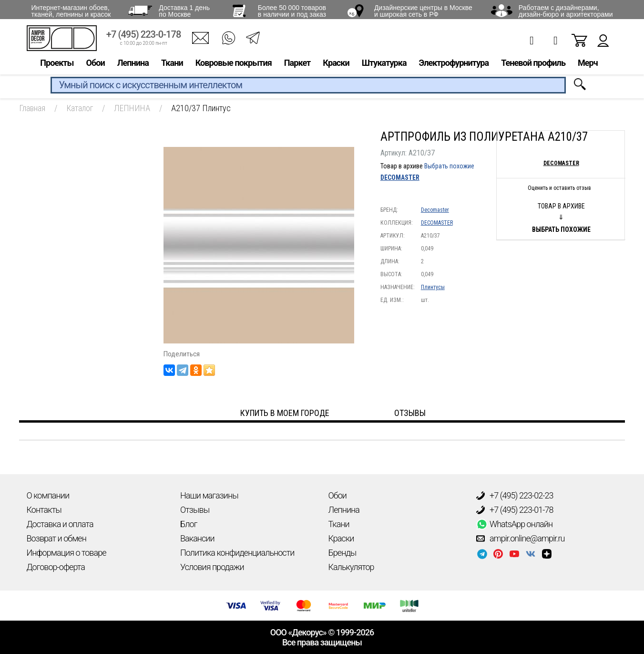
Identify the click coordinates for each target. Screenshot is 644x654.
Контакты (44, 510)
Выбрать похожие (449, 166)
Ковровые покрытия (234, 65)
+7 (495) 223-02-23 (515, 496)
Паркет (297, 65)
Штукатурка (384, 65)
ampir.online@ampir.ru (521, 539)
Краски (336, 65)
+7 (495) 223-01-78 (515, 510)
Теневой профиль (533, 65)
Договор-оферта (56, 567)
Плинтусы (433, 287)
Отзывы (195, 510)
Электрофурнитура (454, 65)
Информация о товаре (66, 553)
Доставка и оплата (60, 524)
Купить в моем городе (285, 413)
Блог (189, 524)
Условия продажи (212, 567)
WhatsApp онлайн (514, 524)
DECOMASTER (400, 177)
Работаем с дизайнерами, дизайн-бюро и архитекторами (566, 11)
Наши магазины (209, 495)
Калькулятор (351, 567)
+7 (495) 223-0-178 (144, 37)
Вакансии (197, 538)
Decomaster (435, 210)
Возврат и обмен (56, 538)
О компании (48, 495)
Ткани (172, 65)
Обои (96, 65)
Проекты (57, 65)
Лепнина (133, 65)
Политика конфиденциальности (237, 553)
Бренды (342, 553)
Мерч (588, 65)
